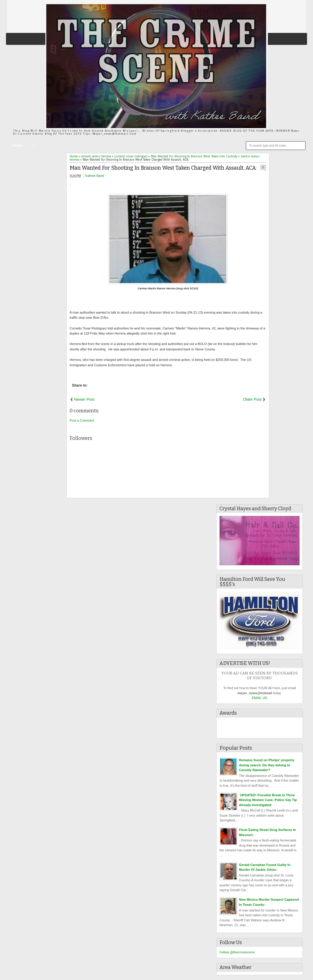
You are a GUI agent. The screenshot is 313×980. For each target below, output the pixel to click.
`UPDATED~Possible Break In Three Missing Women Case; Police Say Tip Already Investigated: (268, 800)
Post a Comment (82, 420)
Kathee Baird (95, 176)
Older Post (252, 399)
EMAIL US (260, 698)
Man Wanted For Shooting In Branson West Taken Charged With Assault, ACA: (163, 168)
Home (17, 146)
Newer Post (84, 399)
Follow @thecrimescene (237, 952)
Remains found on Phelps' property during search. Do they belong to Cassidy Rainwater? (267, 765)
